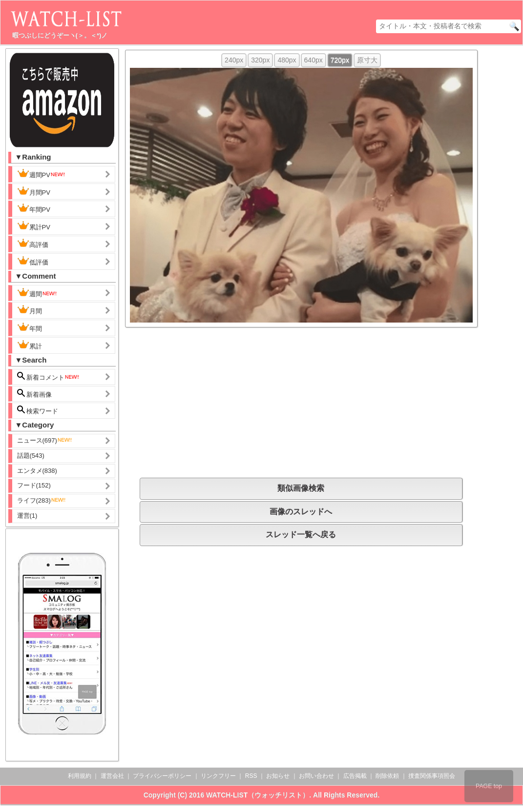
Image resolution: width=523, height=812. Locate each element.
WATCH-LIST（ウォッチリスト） (258, 795)
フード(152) (34, 485)
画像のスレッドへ (301, 512)
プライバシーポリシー (162, 776)
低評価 (33, 261)
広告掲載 (355, 776)
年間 (30, 327)
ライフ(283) (42, 500)
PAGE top (489, 786)
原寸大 (367, 60)
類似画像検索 (301, 488)
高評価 (33, 244)
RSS (251, 776)
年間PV (34, 208)
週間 (37, 293)
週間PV (42, 174)
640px (314, 60)
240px (234, 60)
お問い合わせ (316, 776)
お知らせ (278, 776)
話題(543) (31, 456)
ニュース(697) (45, 440)
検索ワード (38, 410)
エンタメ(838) (37, 471)
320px (260, 60)
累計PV (34, 226)
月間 (30, 310)
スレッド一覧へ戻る (301, 535)
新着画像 (35, 394)
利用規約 (80, 776)
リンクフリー (218, 776)
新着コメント (49, 376)
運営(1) (27, 516)
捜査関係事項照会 (432, 776)
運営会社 (112, 776)
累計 (30, 345)
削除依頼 (387, 776)
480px (287, 60)
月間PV (34, 191)
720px (340, 60)
